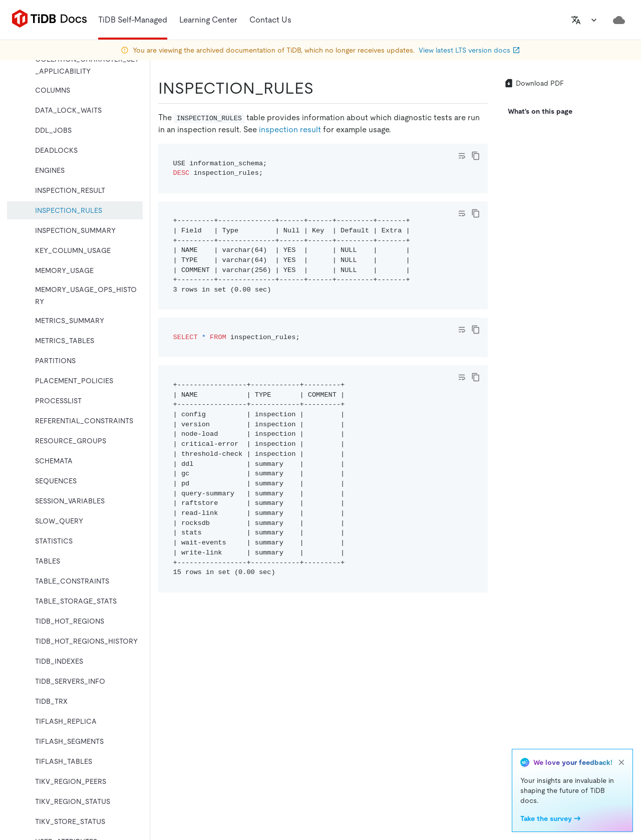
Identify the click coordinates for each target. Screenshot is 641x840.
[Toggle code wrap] (462, 156)
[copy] (476, 156)
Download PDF (534, 83)
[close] (621, 762)
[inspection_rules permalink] (322, 88)
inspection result (290, 129)
